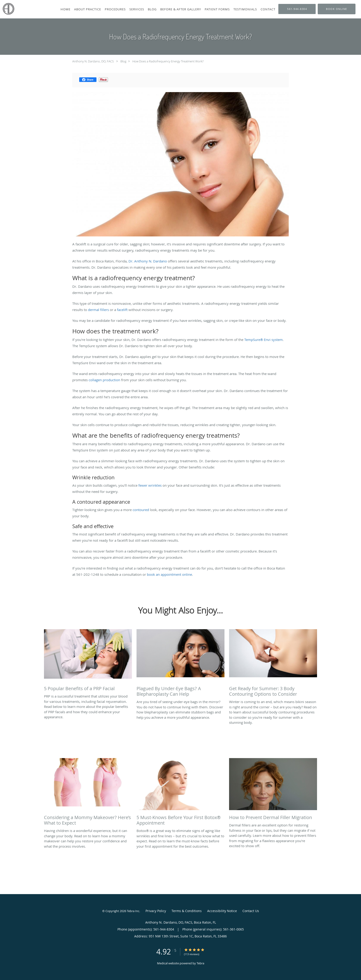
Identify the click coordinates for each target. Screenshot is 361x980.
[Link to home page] (7, 9)
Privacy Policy (156, 911)
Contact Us (251, 911)
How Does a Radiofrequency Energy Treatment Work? (168, 61)
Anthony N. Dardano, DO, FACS (93, 61)
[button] (337, 9)
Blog (123, 61)
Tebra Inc (133, 911)
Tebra (200, 963)
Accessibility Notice (222, 911)
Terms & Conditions (187, 911)
